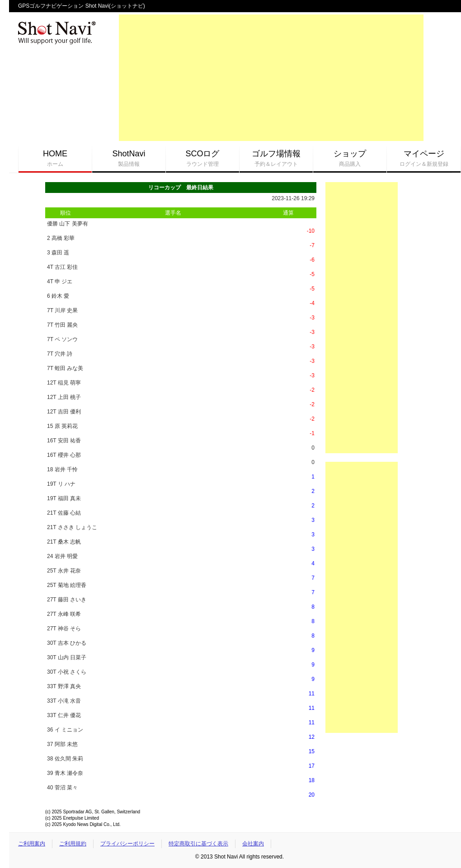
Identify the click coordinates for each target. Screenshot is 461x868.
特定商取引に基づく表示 (198, 844)
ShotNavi (129, 159)
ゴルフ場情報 (276, 159)
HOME (55, 159)
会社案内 (253, 844)
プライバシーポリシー (127, 844)
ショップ (350, 159)
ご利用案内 (32, 844)
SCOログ (202, 159)
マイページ (424, 159)
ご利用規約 (73, 844)
